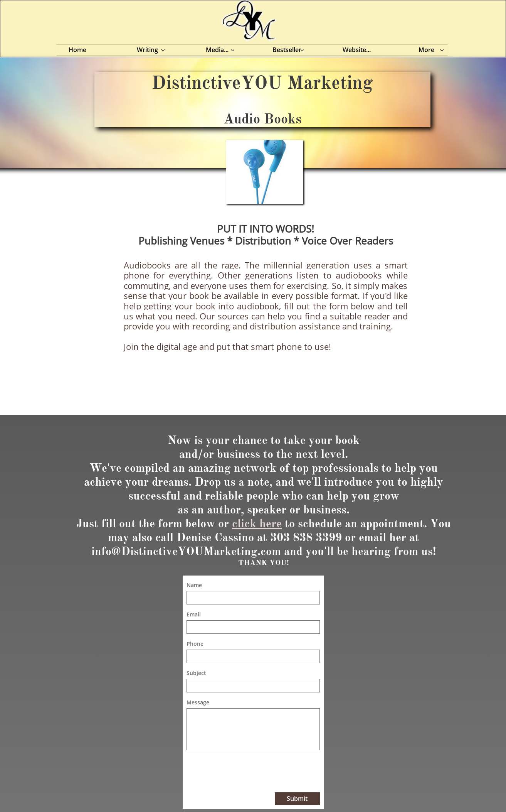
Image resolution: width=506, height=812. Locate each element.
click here (257, 523)
